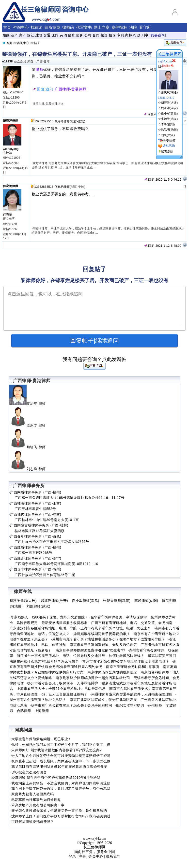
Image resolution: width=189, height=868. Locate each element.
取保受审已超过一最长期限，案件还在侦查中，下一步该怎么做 (61, 761)
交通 (47, 35)
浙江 (74, 187)
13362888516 (44, 187)
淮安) (82, 121)
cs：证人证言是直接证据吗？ (65, 694)
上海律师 (42, 711)
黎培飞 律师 (29, 447)
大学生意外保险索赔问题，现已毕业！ (41, 739)
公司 (88, 35)
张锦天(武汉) (169, 119)
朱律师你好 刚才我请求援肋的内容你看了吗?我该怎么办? (56, 750)
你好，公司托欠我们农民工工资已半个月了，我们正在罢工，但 (61, 745)
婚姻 (6, 35)
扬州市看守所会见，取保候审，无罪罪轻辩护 (63, 683)
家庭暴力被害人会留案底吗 (32, 794)
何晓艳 (8, 215)
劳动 (63, 35)
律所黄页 (52, 27)
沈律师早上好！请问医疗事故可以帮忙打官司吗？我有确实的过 (61, 816)
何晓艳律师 (11, 186)
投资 (104, 35)
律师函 (68, 27)
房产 (23, 35)
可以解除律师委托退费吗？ (32, 822)
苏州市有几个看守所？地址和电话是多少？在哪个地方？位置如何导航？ (109, 639)
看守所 (145, 27)
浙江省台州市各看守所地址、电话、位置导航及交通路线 (61, 656)
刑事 (145, 35)
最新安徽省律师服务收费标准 (65, 623)
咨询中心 (21, 27)
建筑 (39, 35)
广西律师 (62, 89)
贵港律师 (79, 89)
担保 (112, 35)
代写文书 (84, 27)
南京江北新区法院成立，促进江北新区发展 (103, 700)
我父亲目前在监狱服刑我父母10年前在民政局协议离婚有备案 (59, 767)
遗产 (14, 35)
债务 (80, 35)
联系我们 (113, 856)
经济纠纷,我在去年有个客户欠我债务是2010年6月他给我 (56, 778)
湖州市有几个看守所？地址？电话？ (38, 700)
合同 (96, 35)
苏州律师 (155, 705)
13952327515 (44, 121)
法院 (133, 27)
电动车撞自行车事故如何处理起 (36, 800)
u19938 (8, 61)
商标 (129, 35)
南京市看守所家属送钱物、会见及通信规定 (103, 645)
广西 (39, 61)
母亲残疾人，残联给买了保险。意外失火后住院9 (49, 617)
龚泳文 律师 (29, 425)
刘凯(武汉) (168, 135)
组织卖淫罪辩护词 (130, 705)
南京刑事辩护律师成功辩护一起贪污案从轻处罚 (93, 678)
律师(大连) (23, 601)
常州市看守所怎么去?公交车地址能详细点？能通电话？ (126, 661)
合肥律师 (24, 711)
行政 (137, 35)
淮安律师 (169, 141)
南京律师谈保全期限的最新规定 (112, 672)
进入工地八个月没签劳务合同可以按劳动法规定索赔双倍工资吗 (61, 756)
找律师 (37, 27)
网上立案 (102, 27)
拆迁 (31, 35)
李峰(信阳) (168, 124)
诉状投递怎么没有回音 (29, 772)
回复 (149, 114)
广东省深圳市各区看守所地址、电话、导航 (43, 628)
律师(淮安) (55, 601)
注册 (82, 856)
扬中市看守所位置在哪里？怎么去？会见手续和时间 (72, 705)
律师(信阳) (146, 601)
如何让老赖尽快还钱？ (126, 656)
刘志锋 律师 (29, 469)
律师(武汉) (117, 601)
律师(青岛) (86, 601)
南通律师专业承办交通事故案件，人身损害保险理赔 (132, 694)
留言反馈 (167, 152)
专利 (120, 35)
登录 (72, 856)
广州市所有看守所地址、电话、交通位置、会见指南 (132, 623)
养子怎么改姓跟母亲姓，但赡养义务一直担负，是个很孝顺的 (59, 810)
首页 (7, 27)
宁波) (82, 187)
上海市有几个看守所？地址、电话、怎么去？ (116, 628)
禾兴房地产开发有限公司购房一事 (38, 805)
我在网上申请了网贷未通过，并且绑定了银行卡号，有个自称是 (61, 789)
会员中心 (96, 856)
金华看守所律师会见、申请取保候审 (119, 617)
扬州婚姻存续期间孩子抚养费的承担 (102, 634)
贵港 (47, 61)
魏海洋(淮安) (169, 108)
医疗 (55, 35)
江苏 (74, 121)
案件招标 (119, 27)
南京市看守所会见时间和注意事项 (133, 667)
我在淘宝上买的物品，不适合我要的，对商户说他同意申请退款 (61, 783)
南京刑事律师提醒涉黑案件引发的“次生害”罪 (90, 650)
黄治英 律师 (29, 404)
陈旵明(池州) (169, 130)
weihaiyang (11, 149)
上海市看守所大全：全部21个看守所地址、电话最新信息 (61, 689)
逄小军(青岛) (169, 114)
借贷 (71, 35)
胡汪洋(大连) (169, 103)
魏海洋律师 (11, 121)
